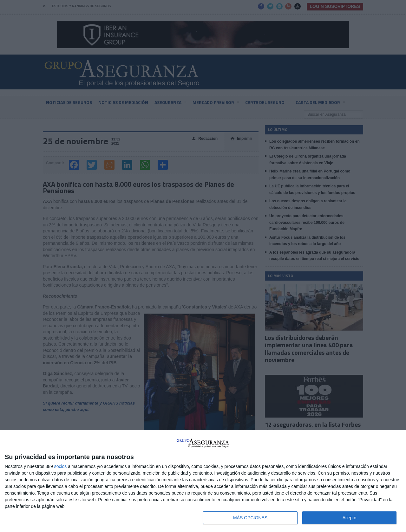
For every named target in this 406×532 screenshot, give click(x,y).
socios (61, 466)
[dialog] (203, 481)
